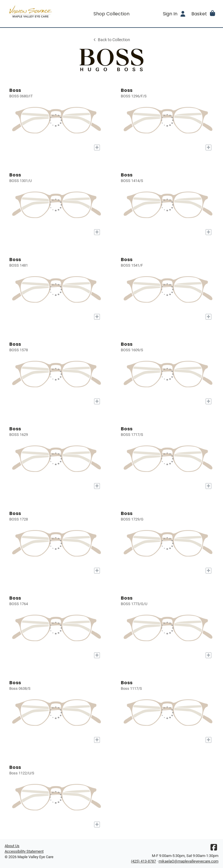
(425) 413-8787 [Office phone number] (143, 861)
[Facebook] (214, 849)
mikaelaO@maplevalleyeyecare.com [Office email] (188, 861)
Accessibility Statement (24, 851)
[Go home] (31, 14)
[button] (204, 14)
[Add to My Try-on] (97, 148)
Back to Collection (111, 40)
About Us (12, 846)
